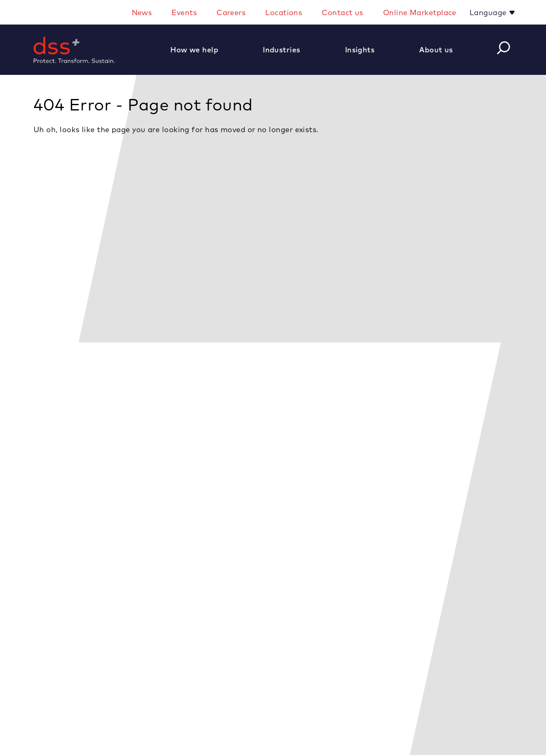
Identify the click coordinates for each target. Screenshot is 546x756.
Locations (284, 12)
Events (184, 12)
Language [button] (489, 12)
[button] (199, 50)
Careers (231, 12)
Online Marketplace (420, 12)
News (142, 12)
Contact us (343, 12)
